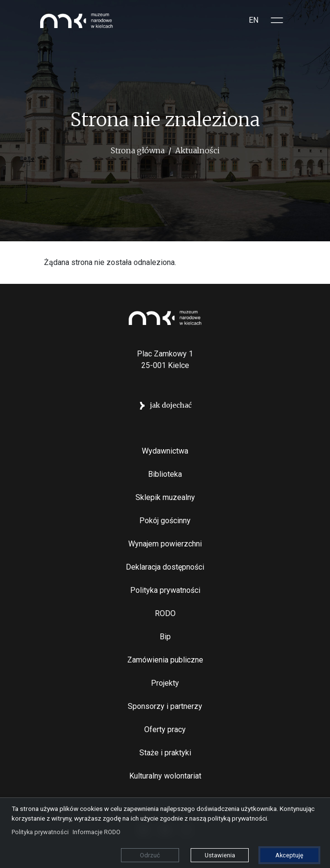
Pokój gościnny (165, 521)
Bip (165, 637)
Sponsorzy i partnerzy (165, 706)
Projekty (165, 683)
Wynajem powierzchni (165, 544)
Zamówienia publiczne (165, 660)
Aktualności (197, 150)
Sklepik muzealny (165, 497)
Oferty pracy (165, 729)
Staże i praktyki (165, 753)
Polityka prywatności (165, 590)
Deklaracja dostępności (165, 567)
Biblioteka (165, 474)
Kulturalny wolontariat (165, 776)
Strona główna (138, 150)
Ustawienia (220, 855)
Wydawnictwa (165, 451)
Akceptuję (289, 855)
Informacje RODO (97, 832)
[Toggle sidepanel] (277, 20)
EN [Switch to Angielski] (254, 20)
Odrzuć (150, 855)
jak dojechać (171, 405)
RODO (165, 613)
